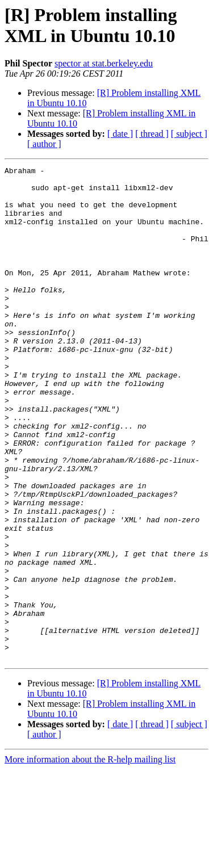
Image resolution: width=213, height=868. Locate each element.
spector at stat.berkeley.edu (104, 63)
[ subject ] (189, 134)
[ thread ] (152, 134)
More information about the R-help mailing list (90, 858)
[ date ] (120, 134)
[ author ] (44, 144)
